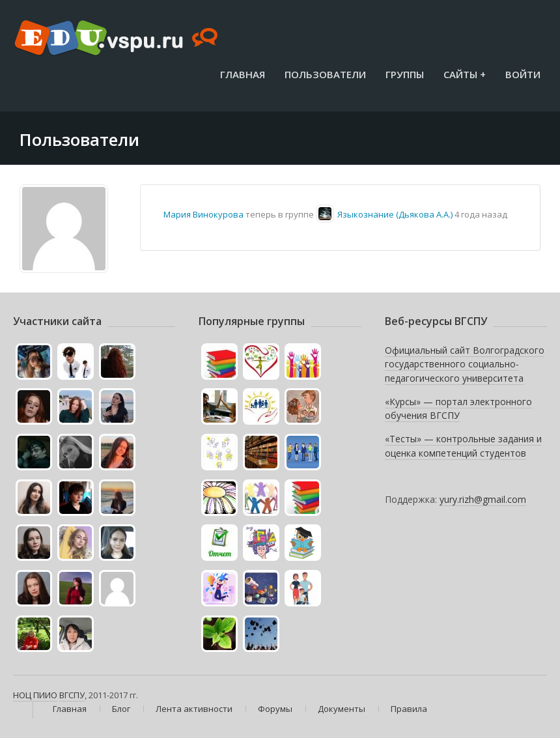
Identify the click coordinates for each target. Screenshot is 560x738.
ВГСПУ (72, 695)
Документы (342, 709)
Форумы (275, 709)
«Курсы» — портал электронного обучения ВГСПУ (458, 409)
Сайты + (465, 74)
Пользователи (325, 74)
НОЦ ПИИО (35, 695)
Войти (523, 74)
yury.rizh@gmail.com (483, 499)
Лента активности (194, 709)
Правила (409, 709)
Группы (405, 74)
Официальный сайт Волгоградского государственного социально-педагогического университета (465, 364)
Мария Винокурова (203, 214)
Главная (243, 74)
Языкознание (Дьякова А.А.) (395, 214)
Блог (121, 709)
